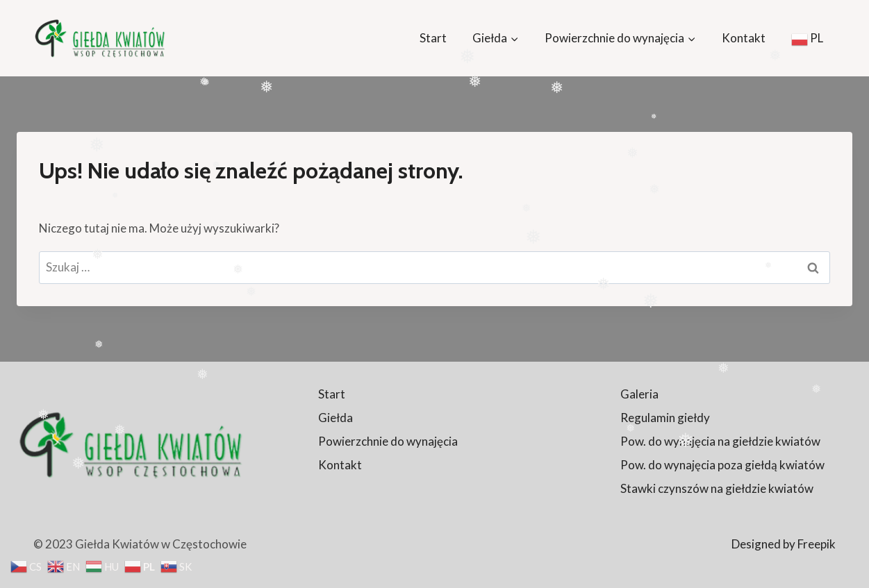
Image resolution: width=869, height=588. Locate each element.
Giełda (336, 418)
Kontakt (744, 38)
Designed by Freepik (784, 544)
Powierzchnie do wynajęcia (388, 441)
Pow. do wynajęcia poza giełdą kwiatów (722, 465)
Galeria (639, 394)
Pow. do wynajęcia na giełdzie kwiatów (720, 441)
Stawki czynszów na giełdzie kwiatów (717, 488)
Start (433, 38)
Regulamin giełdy (665, 418)
